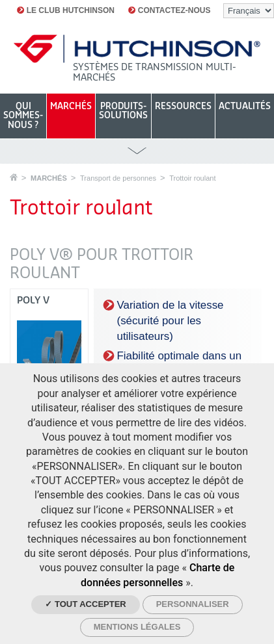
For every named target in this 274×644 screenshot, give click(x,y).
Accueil (14, 177)
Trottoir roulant (192, 178)
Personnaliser (193, 604)
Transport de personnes (118, 178)
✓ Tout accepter (85, 604)
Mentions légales (137, 627)
